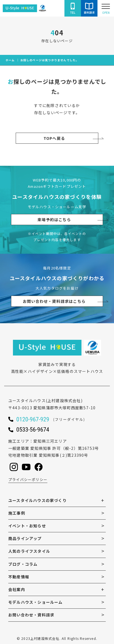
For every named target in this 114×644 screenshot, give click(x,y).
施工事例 (17, 513)
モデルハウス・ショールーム (36, 602)
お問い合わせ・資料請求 (31, 615)
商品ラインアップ (25, 538)
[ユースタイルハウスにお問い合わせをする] (89, 8)
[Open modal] (106, 8)
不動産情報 (19, 577)
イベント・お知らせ (27, 526)
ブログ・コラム (23, 564)
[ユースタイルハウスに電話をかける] (73, 8)
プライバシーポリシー (28, 479)
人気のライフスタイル (29, 551)
